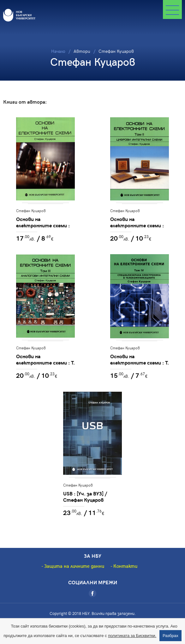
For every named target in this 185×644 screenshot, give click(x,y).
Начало (58, 51)
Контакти (125, 566)
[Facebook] (92, 593)
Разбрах (170, 636)
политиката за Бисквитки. (132, 636)
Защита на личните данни (74, 566)
